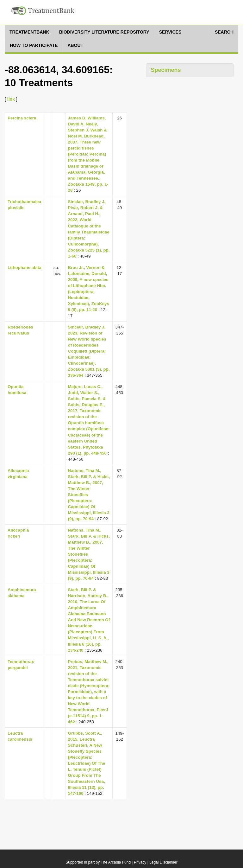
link (11, 99)
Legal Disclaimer (163, 862)
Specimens (166, 70)
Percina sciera (22, 118)
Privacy (140, 862)
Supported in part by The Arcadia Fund (98, 862)
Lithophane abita (25, 268)
